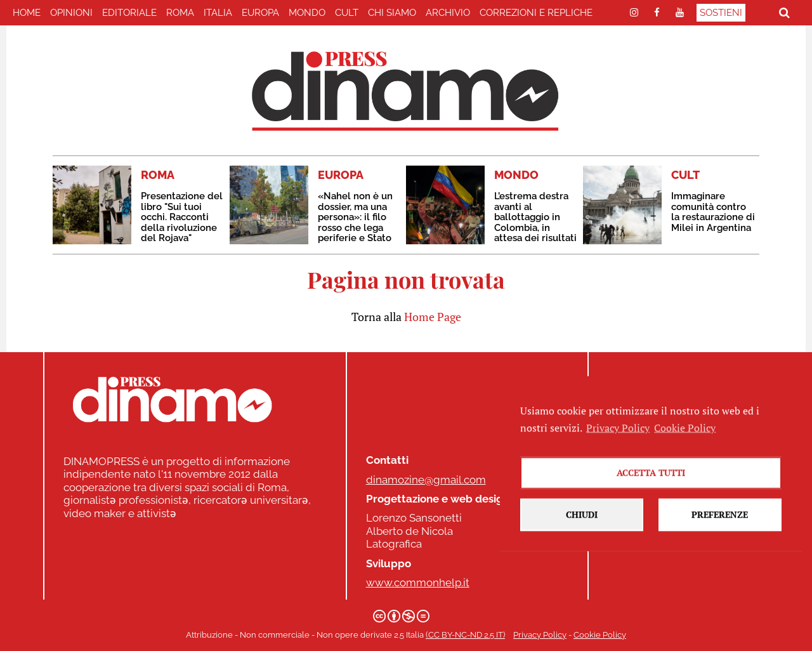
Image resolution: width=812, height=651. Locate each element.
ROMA (180, 13)
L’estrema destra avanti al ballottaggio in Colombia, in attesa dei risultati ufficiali (535, 222)
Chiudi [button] (582, 543)
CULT (347, 13)
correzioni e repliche (536, 13)
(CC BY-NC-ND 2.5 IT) (465, 635)
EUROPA (260, 13)
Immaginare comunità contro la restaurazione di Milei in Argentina (713, 212)
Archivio (448, 13)
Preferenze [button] (720, 543)
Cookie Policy (600, 635)
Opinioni (71, 13)
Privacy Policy (540, 635)
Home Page (433, 317)
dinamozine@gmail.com (426, 480)
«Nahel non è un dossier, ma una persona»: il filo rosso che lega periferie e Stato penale (355, 222)
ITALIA (218, 13)
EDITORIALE (129, 13)
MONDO (307, 13)
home (27, 13)
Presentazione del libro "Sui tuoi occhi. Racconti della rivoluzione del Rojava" (182, 217)
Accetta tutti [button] (651, 501)
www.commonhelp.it (418, 582)
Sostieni (721, 13)
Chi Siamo (392, 13)
